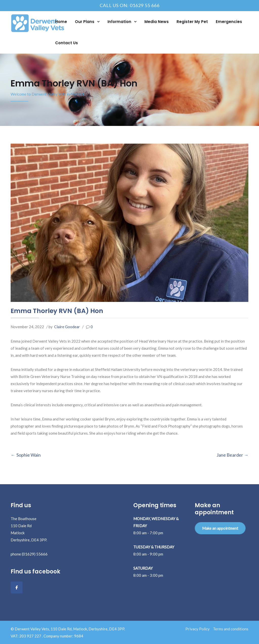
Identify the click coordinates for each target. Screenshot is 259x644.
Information (120, 22)
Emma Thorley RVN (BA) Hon (57, 311)
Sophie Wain (29, 455)
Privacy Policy (198, 629)
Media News (157, 22)
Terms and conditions (231, 629)
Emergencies (229, 22)
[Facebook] (17, 587)
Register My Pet (192, 22)
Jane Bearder (230, 455)
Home (61, 22)
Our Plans (85, 22)
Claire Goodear (67, 327)
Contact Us (67, 43)
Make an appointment (220, 528)
